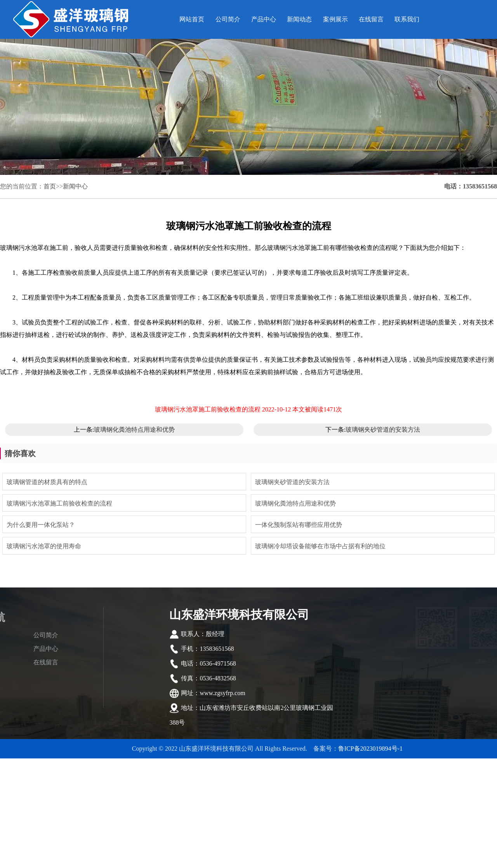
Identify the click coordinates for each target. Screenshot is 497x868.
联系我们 (407, 19)
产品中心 (264, 19)
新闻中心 (75, 186)
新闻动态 (299, 19)
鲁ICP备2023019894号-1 (370, 749)
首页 (50, 186)
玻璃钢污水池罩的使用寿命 (44, 546)
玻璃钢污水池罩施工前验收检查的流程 (59, 503)
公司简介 (228, 19)
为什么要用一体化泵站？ (41, 525)
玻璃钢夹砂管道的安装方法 (383, 430)
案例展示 (335, 19)
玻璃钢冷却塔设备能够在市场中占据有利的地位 (320, 546)
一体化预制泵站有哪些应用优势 (299, 525)
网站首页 (192, 19)
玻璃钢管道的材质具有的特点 (47, 482)
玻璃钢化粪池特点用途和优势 (134, 430)
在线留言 (371, 19)
